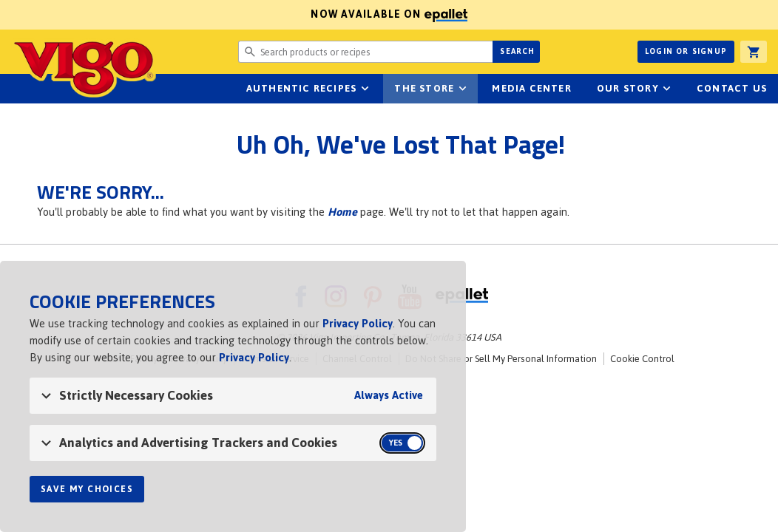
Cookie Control (642, 359)
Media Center (531, 88)
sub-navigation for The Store (462, 89)
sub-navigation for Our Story (667, 89)
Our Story (628, 88)
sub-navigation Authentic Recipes (365, 89)
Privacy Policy (358, 323)
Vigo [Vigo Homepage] (84, 68)
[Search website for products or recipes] (366, 52)
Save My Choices (87, 489)
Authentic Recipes (301, 88)
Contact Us (732, 88)
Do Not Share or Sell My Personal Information (501, 359)
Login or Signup (686, 51)
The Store (424, 88)
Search (517, 51)
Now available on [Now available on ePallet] (234, 14)
